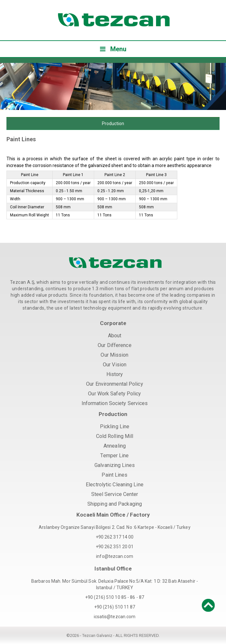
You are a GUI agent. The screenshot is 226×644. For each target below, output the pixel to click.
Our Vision (115, 365)
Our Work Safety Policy (114, 394)
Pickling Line (115, 426)
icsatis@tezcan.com (115, 617)
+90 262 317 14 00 (115, 537)
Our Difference (114, 345)
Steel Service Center (115, 494)
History (115, 374)
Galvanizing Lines (115, 465)
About (115, 336)
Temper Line (114, 456)
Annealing (115, 446)
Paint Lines (114, 475)
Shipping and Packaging (115, 504)
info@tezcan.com (115, 556)
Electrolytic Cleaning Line (115, 485)
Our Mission (114, 355)
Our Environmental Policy (114, 384)
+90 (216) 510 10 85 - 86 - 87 (115, 597)
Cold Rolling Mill (115, 436)
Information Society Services (115, 403)
